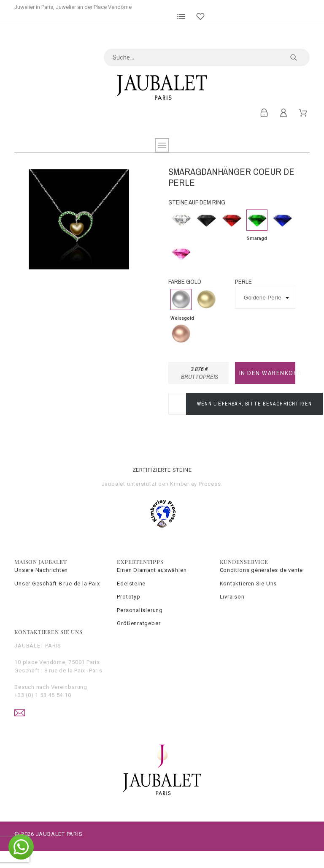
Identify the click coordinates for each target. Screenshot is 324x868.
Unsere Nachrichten (41, 570)
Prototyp (128, 597)
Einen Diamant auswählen (152, 570)
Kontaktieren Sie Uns (248, 584)
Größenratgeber (139, 623)
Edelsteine (131, 584)
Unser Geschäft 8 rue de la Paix (57, 584)
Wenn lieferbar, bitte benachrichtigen (254, 404)
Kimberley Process (195, 484)
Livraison (232, 597)
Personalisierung (140, 610)
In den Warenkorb (267, 373)
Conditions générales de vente (262, 570)
